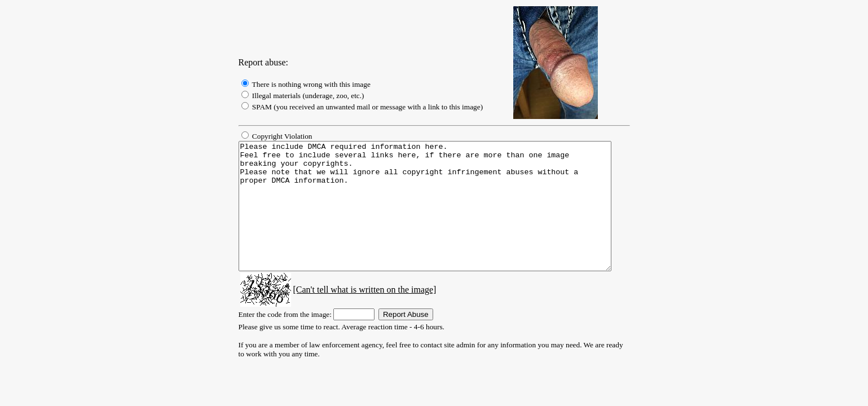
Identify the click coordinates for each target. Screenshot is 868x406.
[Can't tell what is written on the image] (351, 315)
